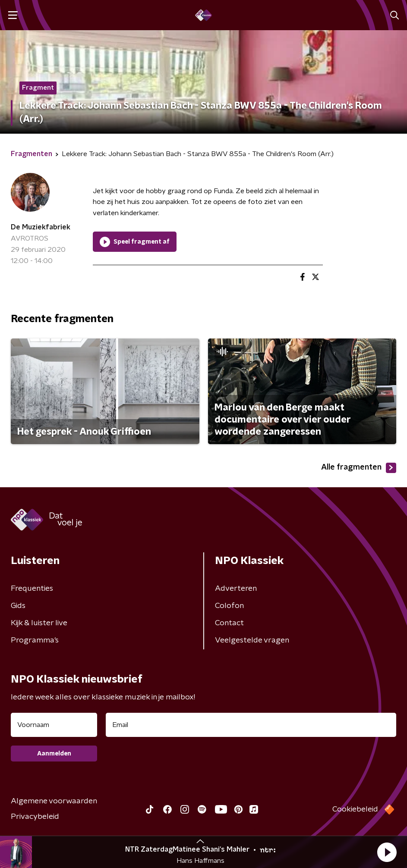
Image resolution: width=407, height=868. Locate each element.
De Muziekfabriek (41, 227)
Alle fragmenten (359, 468)
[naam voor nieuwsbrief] (54, 725)
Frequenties (32, 589)
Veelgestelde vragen (252, 640)
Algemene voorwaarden (54, 801)
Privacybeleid (35, 817)
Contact (229, 623)
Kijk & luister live (39, 623)
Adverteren (236, 589)
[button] (387, 852)
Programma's (35, 640)
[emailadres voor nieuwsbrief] (251, 725)
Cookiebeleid (355, 809)
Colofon (229, 606)
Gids (18, 606)
